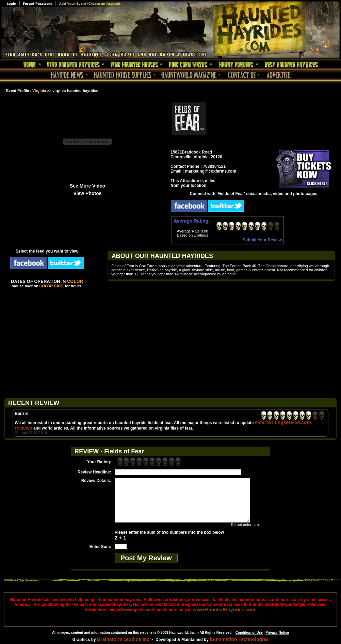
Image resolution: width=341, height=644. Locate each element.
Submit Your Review (262, 240)
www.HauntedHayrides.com (224, 610)
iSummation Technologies (239, 639)
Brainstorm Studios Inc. (124, 639)
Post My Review (146, 558)
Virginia (39, 91)
